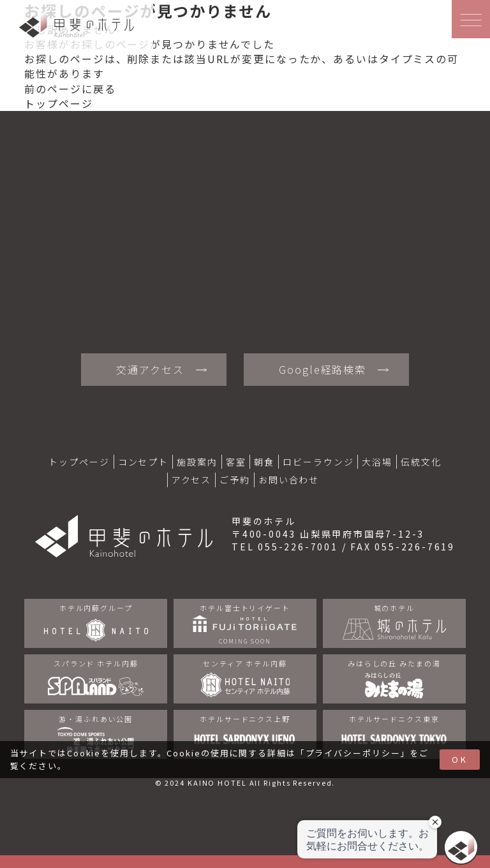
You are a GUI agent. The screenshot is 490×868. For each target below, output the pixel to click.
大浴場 (377, 462)
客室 (236, 462)
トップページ (58, 103)
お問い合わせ (289, 480)
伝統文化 (421, 462)
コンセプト (143, 462)
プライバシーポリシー (353, 753)
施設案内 (197, 462)
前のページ (53, 89)
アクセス (192, 480)
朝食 (264, 462)
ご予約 (235, 480)
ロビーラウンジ (318, 462)
